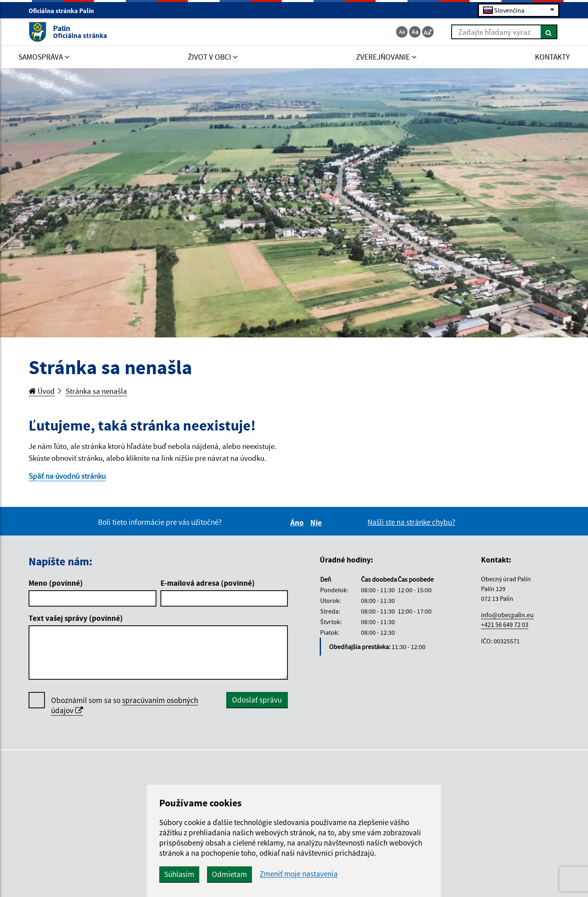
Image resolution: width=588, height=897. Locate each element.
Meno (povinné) (56, 583)
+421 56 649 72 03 (505, 625)
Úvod (42, 391)
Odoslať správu (257, 700)
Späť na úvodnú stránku (67, 476)
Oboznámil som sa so (125, 705)
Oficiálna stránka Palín (65, 11)
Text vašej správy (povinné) (76, 618)
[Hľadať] (549, 32)
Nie (317, 522)
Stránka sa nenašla (96, 391)
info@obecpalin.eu (507, 615)
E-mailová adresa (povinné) (208, 583)
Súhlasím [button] (179, 874)
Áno (298, 522)
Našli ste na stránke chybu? (411, 522)
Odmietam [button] (229, 874)
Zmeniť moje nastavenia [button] (299, 874)
